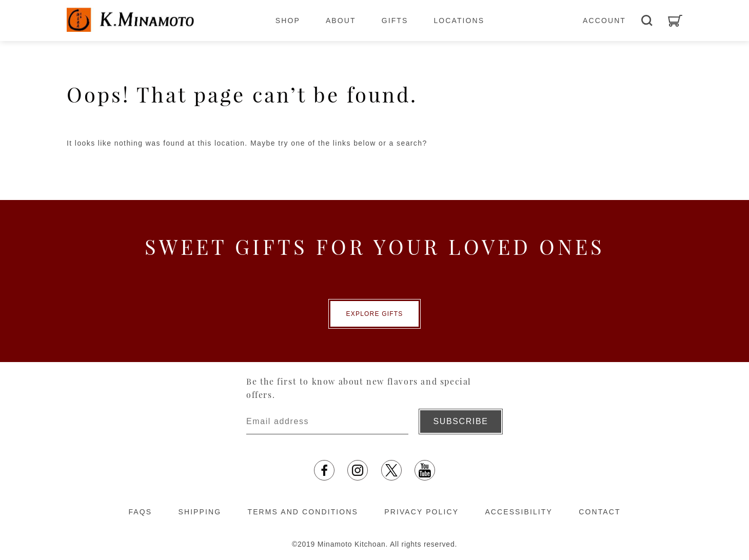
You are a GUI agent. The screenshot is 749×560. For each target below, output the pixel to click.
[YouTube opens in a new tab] (425, 470)
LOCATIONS (459, 21)
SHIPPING (200, 512)
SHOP (288, 21)
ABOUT (341, 21)
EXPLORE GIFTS (375, 314)
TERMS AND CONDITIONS (303, 512)
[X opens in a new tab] (391, 470)
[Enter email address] (327, 422)
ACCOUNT (604, 21)
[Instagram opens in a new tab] (358, 470)
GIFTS (395, 21)
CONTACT (599, 512)
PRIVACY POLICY (421, 512)
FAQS (140, 512)
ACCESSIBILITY (519, 512)
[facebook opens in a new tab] (324, 470)
